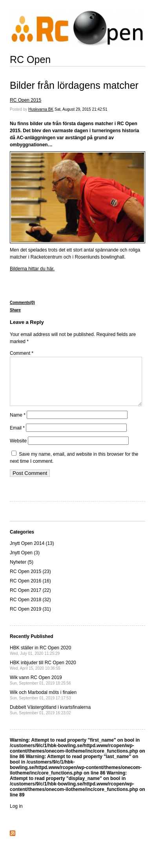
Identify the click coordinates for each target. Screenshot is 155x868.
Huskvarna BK (41, 109)
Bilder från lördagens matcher (74, 85)
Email (17, 437)
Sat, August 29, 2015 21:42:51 (81, 109)
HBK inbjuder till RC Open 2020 (43, 675)
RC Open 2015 (26, 100)
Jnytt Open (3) (25, 562)
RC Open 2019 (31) (30, 618)
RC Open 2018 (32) (30, 609)
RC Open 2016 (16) (30, 590)
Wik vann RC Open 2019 (40, 689)
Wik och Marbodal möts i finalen (43, 704)
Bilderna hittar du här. (32, 269)
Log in (16, 816)
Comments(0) (22, 303)
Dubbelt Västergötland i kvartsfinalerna (50, 719)
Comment (22, 353)
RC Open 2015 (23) (30, 581)
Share (15, 310)
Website (18, 450)
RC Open (30, 59)
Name (18, 424)
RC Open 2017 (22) (30, 600)
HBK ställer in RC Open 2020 (40, 660)
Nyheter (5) (22, 571)
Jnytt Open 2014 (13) (32, 553)
